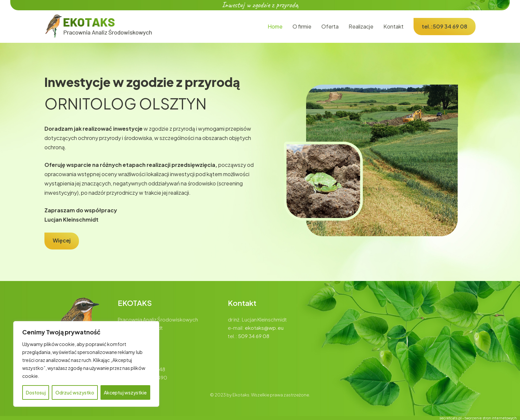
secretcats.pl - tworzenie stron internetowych (478, 418)
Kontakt (393, 26)
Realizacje (361, 26)
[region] (86, 364)
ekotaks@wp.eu (264, 328)
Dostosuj (36, 392)
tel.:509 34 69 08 (445, 26)
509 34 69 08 (254, 336)
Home (275, 26)
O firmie (302, 26)
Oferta (330, 26)
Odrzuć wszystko (75, 392)
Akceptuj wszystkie (125, 392)
